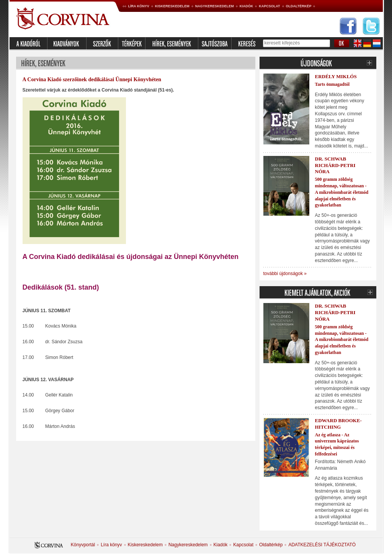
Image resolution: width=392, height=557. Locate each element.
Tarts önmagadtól (332, 84)
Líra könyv (139, 6)
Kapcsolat (269, 6)
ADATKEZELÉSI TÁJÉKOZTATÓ (322, 545)
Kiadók (247, 6)
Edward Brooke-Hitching (338, 424)
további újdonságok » (285, 274)
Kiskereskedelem (172, 6)
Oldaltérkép (299, 6)
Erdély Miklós (336, 76)
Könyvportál (83, 545)
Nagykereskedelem (215, 6)
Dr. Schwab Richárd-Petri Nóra (335, 165)
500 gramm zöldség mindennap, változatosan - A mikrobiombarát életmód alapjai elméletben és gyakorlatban (342, 192)
